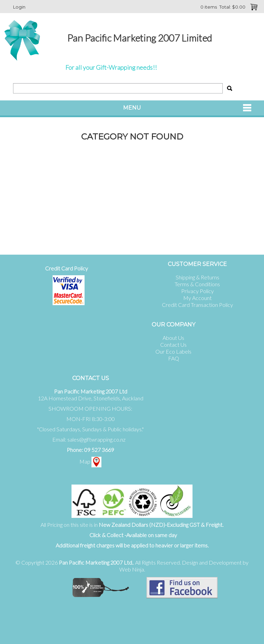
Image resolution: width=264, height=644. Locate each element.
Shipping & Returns (197, 277)
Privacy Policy (197, 291)
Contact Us (173, 345)
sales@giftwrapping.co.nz (96, 439)
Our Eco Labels (173, 351)
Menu (132, 108)
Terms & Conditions (197, 284)
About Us (173, 338)
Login (19, 7)
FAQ (174, 358)
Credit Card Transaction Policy (197, 305)
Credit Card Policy (67, 268)
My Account (197, 298)
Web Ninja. (132, 569)
